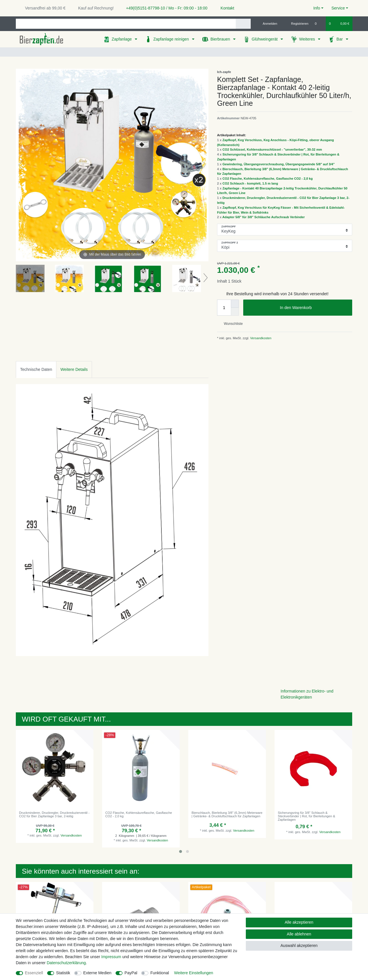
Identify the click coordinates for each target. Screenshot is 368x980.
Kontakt (225, 8)
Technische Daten (36, 369)
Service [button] (338, 8)
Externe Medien (97, 973)
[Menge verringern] (235, 312)
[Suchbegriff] (126, 24)
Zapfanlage (122, 39)
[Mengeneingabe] (224, 308)
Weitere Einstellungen (193, 973)
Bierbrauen (221, 39)
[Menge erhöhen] (235, 304)
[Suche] (243, 24)
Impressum (111, 957)
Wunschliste (231, 324)
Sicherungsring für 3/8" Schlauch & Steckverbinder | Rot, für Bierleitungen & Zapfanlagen (306, 816)
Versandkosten (260, 338)
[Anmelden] (268, 24)
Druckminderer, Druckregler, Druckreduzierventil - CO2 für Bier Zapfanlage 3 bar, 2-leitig (54, 814)
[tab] (36, 370)
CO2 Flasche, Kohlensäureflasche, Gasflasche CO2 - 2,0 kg (268, 179)
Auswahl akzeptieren (299, 946)
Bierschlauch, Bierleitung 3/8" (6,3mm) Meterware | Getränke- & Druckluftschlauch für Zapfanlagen (227, 814)
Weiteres (307, 39)
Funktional (160, 973)
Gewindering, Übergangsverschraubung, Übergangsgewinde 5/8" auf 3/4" (279, 164)
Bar (340, 39)
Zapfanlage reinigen (172, 39)
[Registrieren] (297, 24)
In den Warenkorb (314, 308)
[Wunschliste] (319, 24)
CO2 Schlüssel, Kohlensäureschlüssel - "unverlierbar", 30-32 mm (272, 149)
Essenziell (34, 973)
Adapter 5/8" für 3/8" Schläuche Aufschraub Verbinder (263, 217)
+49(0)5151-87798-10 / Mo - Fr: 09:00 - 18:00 (164, 8)
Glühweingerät (265, 39)
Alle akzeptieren (299, 922)
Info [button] (317, 8)
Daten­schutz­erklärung (66, 963)
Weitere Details (74, 369)
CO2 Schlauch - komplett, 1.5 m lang (250, 183)
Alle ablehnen (299, 934)
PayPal (131, 973)
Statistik (63, 973)
